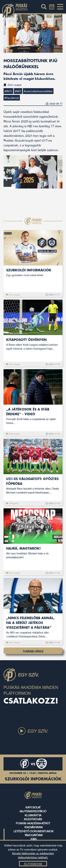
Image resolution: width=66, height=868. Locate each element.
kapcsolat (33, 807)
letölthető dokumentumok (34, 831)
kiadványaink (34, 827)
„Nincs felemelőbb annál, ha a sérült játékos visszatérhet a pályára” (33, 627)
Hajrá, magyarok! (33, 553)
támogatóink (34, 835)
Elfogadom (33, 864)
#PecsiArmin (12, 98)
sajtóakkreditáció (33, 811)
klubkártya (33, 815)
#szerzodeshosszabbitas (38, 91)
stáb (34, 839)
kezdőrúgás (33, 819)
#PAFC (8, 91)
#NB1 (18, 91)
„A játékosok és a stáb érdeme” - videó (33, 416)
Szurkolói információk (33, 273)
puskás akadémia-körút (33, 823)
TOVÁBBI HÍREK (33, 651)
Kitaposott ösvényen (33, 344)
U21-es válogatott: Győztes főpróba (33, 486)
